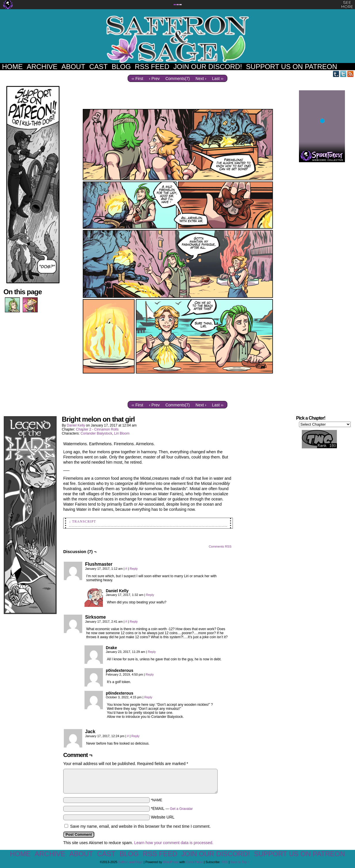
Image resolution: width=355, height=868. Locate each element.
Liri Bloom (122, 433)
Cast (98, 67)
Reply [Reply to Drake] (152, 652)
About (73, 67)
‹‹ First (137, 79)
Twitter (343, 74)
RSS (351, 74)
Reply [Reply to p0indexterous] (150, 674)
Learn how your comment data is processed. (174, 843)
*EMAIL (172, 808)
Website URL (163, 817)
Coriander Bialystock (96, 433)
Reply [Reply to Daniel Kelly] (150, 595)
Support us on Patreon (292, 67)
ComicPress (194, 862)
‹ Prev (154, 79)
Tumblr (336, 74)
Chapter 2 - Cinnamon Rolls (97, 429)
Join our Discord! (208, 67)
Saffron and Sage (178, 39)
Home (12, 67)
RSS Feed (152, 67)
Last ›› (218, 79)
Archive (42, 67)
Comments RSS (220, 546)
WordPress (171, 862)
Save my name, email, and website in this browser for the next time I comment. (140, 826)
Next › (201, 79)
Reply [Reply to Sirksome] (134, 622)
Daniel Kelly (76, 425)
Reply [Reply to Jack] (135, 736)
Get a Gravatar (181, 809)
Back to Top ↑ (240, 862)
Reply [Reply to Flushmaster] (134, 569)
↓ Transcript (82, 521)
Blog (121, 67)
